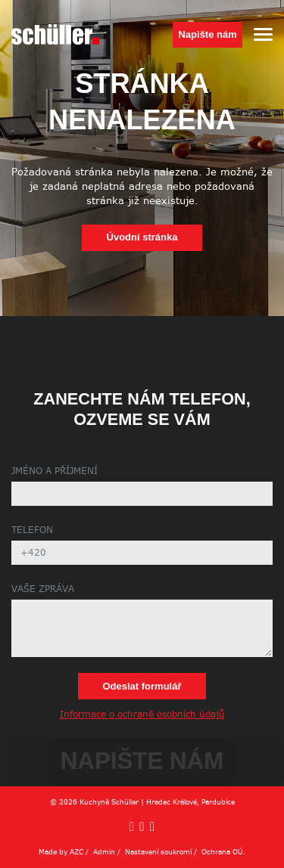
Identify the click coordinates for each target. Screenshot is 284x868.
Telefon (32, 531)
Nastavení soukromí (158, 852)
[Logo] (55, 34)
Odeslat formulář (142, 686)
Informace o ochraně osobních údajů (142, 715)
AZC (76, 852)
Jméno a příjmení (55, 472)
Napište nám (207, 34)
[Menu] (263, 34)
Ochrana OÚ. (223, 852)
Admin (104, 852)
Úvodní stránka (142, 237)
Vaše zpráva (43, 590)
